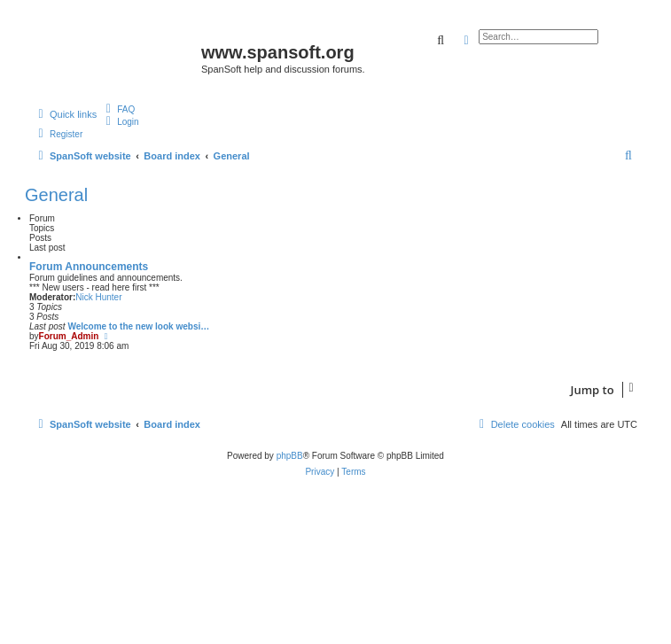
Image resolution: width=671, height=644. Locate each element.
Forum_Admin (69, 336)
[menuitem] (118, 109)
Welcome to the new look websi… (138, 326)
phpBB (290, 456)
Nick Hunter (98, 297)
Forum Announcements (89, 267)
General (56, 195)
